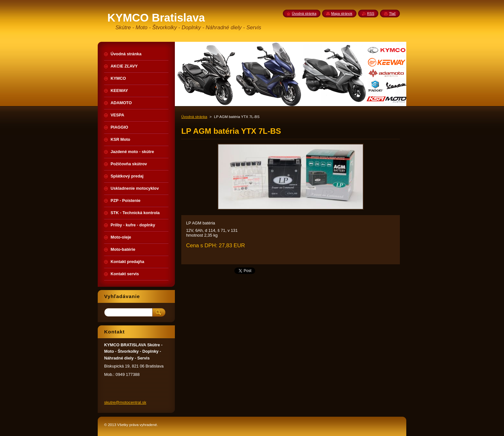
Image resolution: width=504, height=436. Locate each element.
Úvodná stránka (194, 117)
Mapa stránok (342, 14)
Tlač (392, 14)
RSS (371, 14)
